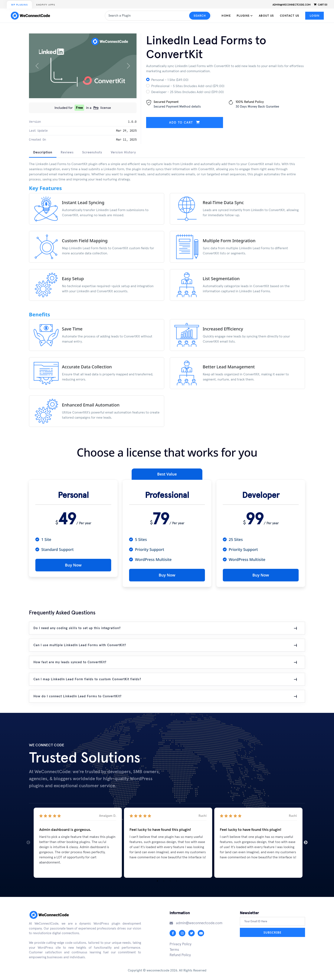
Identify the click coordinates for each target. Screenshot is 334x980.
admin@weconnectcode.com (292, 5)
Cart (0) (320, 5)
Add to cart (185, 122)
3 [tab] (170, 879)
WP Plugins (19, 5)
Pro (96, 108)
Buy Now (73, 565)
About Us (266, 16)
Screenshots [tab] (92, 152)
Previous (28, 841)
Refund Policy (180, 953)
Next (306, 841)
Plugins (245, 16)
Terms (174, 948)
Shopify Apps (46, 5)
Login (315, 16)
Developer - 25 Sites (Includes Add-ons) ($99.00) (187, 92)
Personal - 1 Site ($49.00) (170, 80)
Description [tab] (43, 152)
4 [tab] (177, 879)
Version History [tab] (123, 152)
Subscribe (272, 931)
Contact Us (290, 16)
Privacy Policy (181, 943)
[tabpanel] (167, 297)
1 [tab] (157, 879)
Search (200, 16)
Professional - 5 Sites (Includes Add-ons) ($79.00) (188, 86)
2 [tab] (164, 879)
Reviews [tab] (67, 152)
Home (226, 16)
